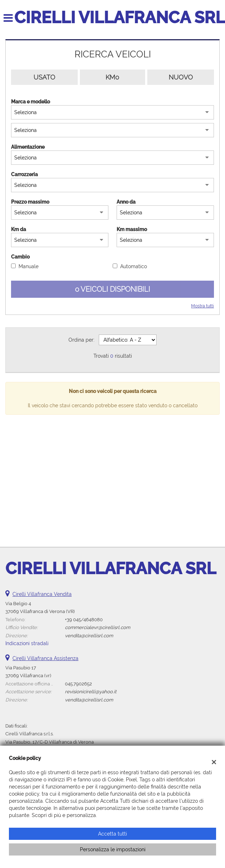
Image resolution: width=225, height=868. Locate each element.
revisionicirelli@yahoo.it (91, 691)
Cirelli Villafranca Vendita (42, 594)
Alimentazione (28, 147)
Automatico (134, 266)
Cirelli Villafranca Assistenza (45, 658)
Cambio (20, 257)
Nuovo (181, 77)
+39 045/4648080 (84, 619)
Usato (44, 77)
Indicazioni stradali (27, 643)
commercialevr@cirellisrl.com (98, 627)
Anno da (126, 202)
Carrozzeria (24, 174)
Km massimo (132, 229)
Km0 (112, 77)
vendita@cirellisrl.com (89, 635)
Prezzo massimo (30, 202)
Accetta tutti (113, 834)
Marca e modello (30, 102)
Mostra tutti (203, 306)
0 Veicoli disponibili (113, 289)
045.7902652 (78, 684)
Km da (19, 229)
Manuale (29, 266)
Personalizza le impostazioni (113, 849)
